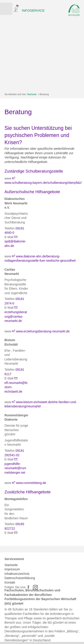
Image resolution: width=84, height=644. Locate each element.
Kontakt (10, 582)
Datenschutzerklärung (20, 578)
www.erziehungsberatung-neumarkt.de (43, 331)
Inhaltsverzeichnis (17, 574)
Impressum (12, 569)
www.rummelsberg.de (31, 483)
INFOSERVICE (33, 10)
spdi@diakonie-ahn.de (15, 244)
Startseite (32, 94)
